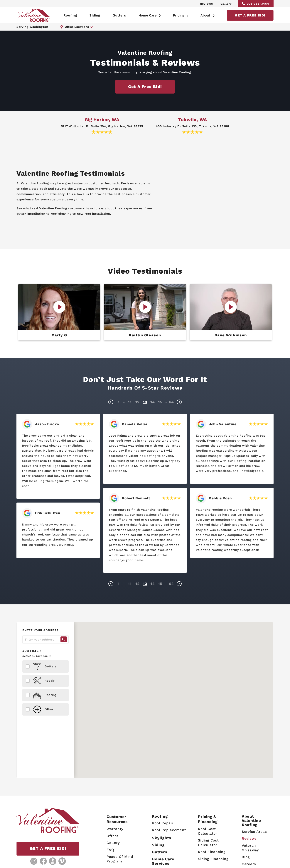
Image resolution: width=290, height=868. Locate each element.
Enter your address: (41, 630)
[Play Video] (59, 307)
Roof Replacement (169, 830)
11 (130, 402)
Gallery (226, 4)
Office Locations (75, 27)
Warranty (115, 829)
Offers (112, 836)
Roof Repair (163, 823)
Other (40, 709)
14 (153, 402)
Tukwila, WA (192, 120)
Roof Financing (212, 852)
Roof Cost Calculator (208, 831)
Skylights (161, 838)
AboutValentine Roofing (251, 820)
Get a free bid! (145, 87)
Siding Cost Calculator (208, 843)
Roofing (70, 15)
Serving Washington (32, 27)
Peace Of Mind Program (120, 859)
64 (171, 402)
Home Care (147, 15)
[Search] (64, 640)
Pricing (179, 15)
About (205, 15)
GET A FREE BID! (250, 15)
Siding (95, 15)
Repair (40, 681)
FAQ (110, 850)
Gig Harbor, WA (102, 120)
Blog (246, 857)
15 (160, 402)
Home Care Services (163, 861)
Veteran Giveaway (250, 848)
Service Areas (254, 832)
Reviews (206, 4)
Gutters (119, 15)
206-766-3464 (256, 4)
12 (138, 402)
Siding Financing (213, 859)
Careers (249, 864)
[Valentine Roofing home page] (34, 15)
